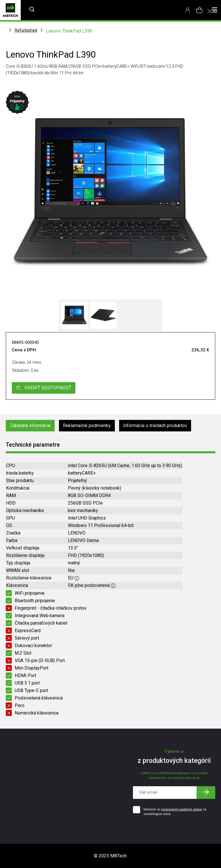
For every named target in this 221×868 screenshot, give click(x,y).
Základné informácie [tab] (30, 426)
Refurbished (26, 30)
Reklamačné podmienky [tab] (87, 426)
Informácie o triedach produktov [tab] (155, 426)
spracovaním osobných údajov (182, 809)
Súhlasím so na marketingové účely (175, 812)
